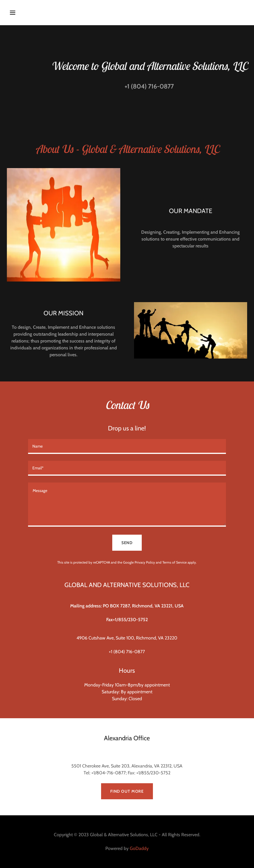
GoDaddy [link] (139, 848)
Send (127, 543)
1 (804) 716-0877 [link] (150, 86)
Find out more (127, 791)
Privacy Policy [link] (145, 562)
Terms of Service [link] (175, 562)
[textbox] (127, 446)
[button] (35, 13)
